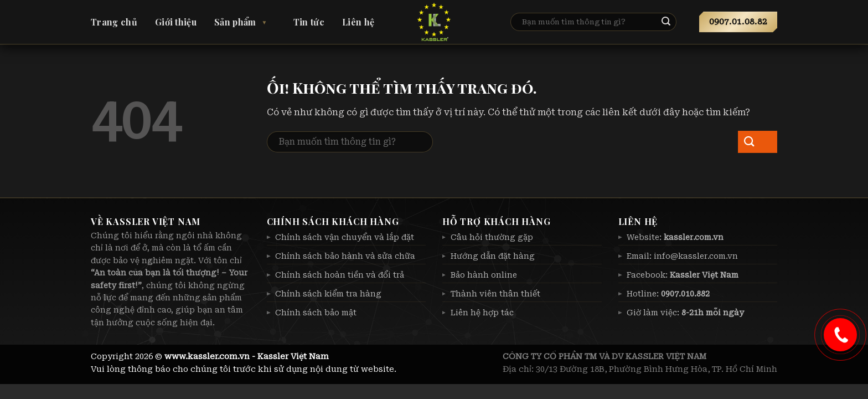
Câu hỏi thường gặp (492, 237)
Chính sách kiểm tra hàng (328, 294)
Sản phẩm (235, 22)
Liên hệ (358, 22)
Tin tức (309, 22)
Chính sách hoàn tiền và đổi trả (340, 275)
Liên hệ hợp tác (482, 313)
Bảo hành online (484, 275)
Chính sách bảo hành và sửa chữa (345, 256)
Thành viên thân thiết (495, 294)
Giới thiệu (176, 22)
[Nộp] (675, 22)
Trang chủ (114, 22)
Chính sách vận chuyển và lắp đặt (345, 237)
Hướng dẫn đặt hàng (493, 256)
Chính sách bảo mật (316, 313)
